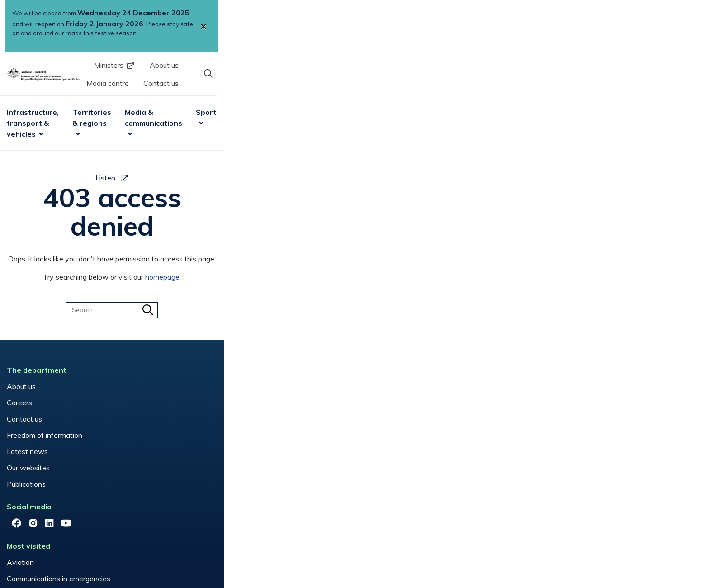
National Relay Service (269, 387)
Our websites (125, 420)
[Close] (602, 22)
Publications (123, 436)
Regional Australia (262, 404)
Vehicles (246, 420)
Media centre (472, 59)
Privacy (206, 554)
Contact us (525, 59)
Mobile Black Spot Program (276, 371)
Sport (464, 91)
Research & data (555, 91)
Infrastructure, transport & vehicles (167, 91)
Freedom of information (141, 387)
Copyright (118, 554)
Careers (116, 355)
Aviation (246, 338)
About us (422, 59)
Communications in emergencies (284, 355)
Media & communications (390, 91)
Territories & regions (288, 91)
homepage (405, 229)
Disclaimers (164, 554)
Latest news (124, 403)
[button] (596, 58)
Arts (504, 91)
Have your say (385, 338)
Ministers (366, 59)
